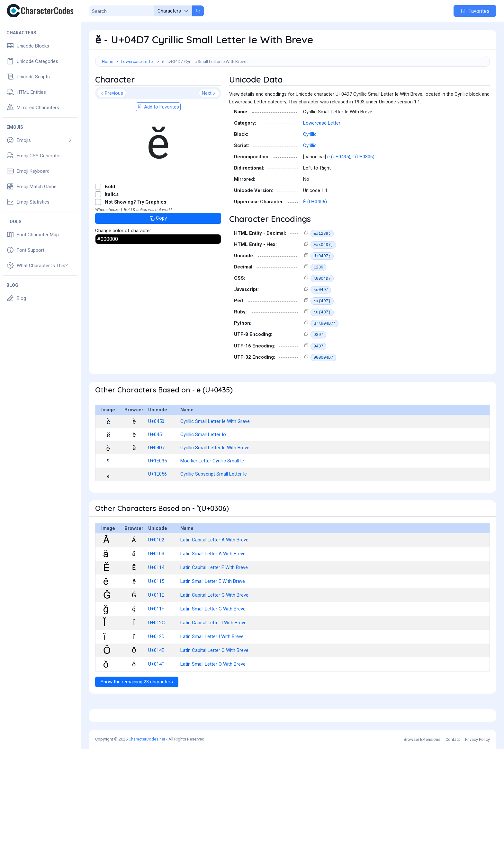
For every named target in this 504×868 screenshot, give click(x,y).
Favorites (475, 11)
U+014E (156, 679)
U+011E (156, 624)
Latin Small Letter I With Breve (212, 665)
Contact (453, 858)
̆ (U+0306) (364, 186)
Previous (112, 122)
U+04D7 (156, 477)
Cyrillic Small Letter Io (203, 463)
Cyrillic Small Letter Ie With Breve (215, 477)
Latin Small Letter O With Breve (213, 693)
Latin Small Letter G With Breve (213, 638)
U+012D (156, 665)
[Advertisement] (292, 88)
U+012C (157, 652)
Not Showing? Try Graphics (135, 231)
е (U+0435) (339, 186)
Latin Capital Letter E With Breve (214, 596)
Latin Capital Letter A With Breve (214, 569)
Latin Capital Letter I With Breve (213, 652)
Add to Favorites (158, 136)
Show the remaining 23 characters (137, 711)
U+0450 (156, 450)
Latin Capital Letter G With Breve (214, 624)
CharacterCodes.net (147, 858)
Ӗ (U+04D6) (315, 231)
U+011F (156, 638)
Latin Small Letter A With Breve (213, 583)
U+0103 (156, 583)
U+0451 (156, 463)
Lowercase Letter (138, 61)
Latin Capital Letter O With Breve (214, 679)
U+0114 (156, 596)
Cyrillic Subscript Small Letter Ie (214, 503)
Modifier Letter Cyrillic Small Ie (212, 490)
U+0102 (156, 569)
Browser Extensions (422, 858)
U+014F (156, 693)
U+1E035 (157, 490)
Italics (112, 223)
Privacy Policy (477, 858)
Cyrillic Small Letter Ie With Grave (215, 450)
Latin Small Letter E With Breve (213, 610)
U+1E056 (157, 503)
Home (108, 61)
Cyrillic (310, 163)
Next (209, 122)
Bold (110, 215)
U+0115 (156, 610)
